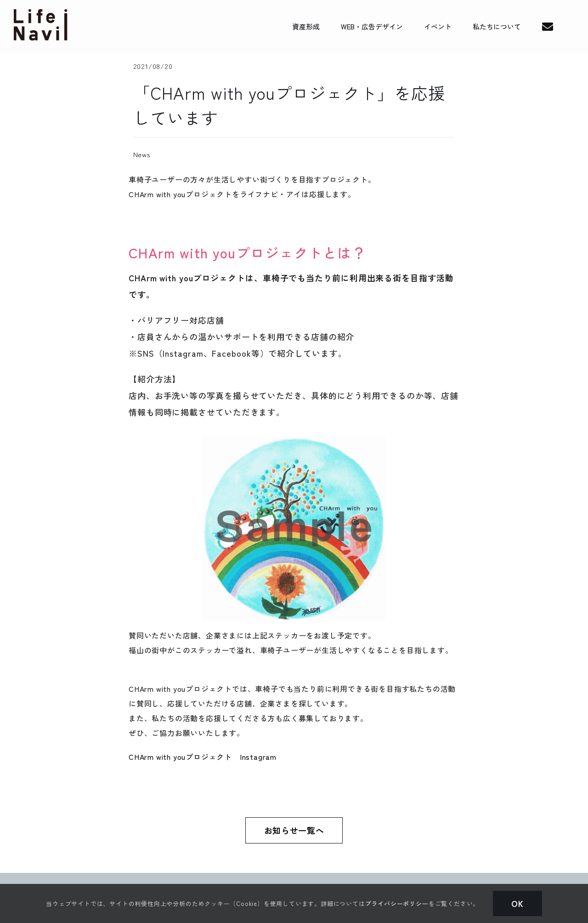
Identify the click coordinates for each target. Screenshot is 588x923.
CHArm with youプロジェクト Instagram (203, 757)
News (142, 154)
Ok (517, 903)
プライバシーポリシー (397, 903)
